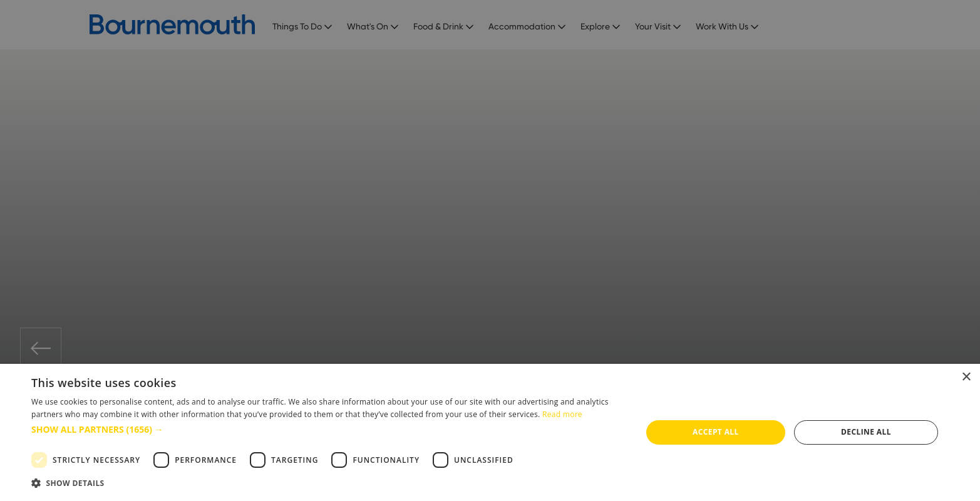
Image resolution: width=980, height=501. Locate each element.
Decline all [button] (866, 432)
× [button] (966, 377)
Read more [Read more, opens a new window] (562, 414)
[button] (328, 429)
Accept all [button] (716, 432)
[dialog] (490, 432)
